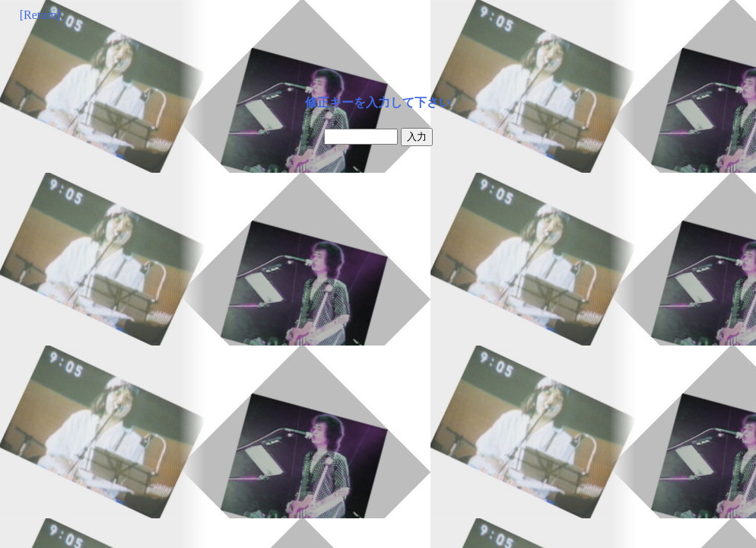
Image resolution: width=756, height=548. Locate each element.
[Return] (40, 15)
